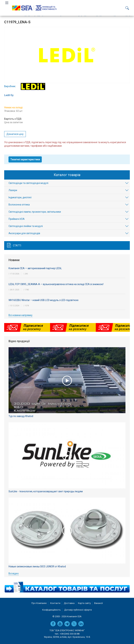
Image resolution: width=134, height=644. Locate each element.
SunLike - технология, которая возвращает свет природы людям (46, 491)
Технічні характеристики (25, 159)
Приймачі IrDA (17, 219)
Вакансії (98, 603)
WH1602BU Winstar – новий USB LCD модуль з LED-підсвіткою (44, 300)
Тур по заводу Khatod (21, 416)
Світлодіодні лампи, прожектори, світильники (35, 212)
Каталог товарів (67, 175)
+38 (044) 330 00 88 (70, 634)
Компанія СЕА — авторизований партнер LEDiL (35, 268)
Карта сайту (84, 603)
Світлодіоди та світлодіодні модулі (28, 183)
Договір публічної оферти (78, 610)
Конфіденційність (51, 610)
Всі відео (14, 573)
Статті (17, 246)
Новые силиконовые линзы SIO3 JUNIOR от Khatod (37, 566)
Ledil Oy (9, 95)
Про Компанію (39, 603)
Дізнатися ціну (15, 134)
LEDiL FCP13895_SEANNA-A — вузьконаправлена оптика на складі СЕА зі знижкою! (56, 284)
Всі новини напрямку (21, 315)
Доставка (69, 603)
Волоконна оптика (19, 205)
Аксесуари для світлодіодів (24, 233)
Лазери (13, 190)
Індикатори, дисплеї (20, 197)
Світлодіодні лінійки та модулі (26, 226)
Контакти (55, 603)
